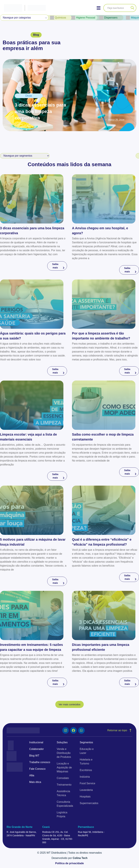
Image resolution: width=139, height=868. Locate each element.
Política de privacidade (69, 863)
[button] (36, 35)
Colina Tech (80, 858)
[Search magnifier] (132, 8)
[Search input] (118, 8)
